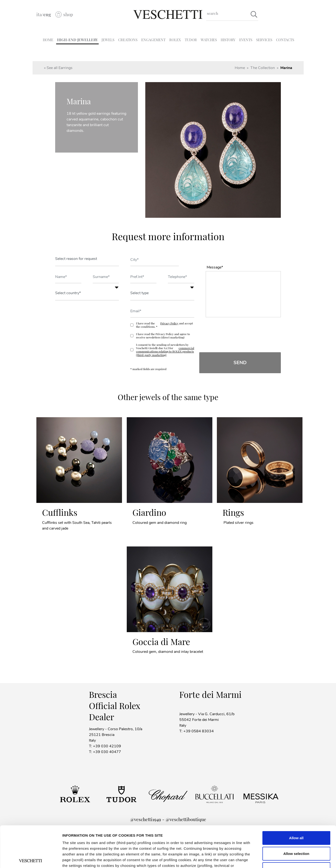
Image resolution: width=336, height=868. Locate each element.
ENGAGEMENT (153, 40)
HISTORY (228, 40)
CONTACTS (285, 40)
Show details (302, 859)
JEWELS (108, 40)
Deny (296, 826)
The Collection (263, 68)
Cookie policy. (220, 840)
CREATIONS (128, 40)
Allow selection (296, 811)
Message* (215, 267)
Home (240, 68)
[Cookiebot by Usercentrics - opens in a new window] (31, 859)
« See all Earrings (58, 68)
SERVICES (264, 40)
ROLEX (175, 40)
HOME (48, 40)
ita (39, 14)
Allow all (296, 795)
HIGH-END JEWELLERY (77, 40)
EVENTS (246, 40)
